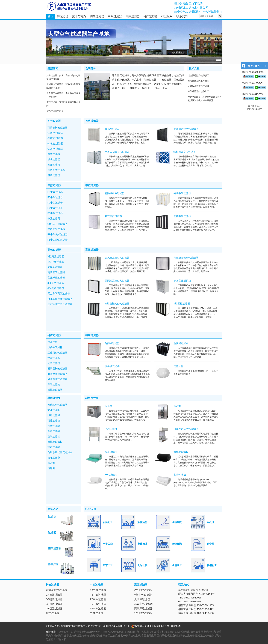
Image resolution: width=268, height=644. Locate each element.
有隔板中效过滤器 (115, 193)
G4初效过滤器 (55, 133)
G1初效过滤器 (55, 149)
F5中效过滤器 (55, 213)
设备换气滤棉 (55, 347)
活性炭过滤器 (55, 390)
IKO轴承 (144, 632)
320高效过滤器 (56, 283)
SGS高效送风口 (182, 281)
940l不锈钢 (101, 632)
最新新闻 (53, 69)
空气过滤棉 (54, 436)
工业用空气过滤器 (57, 353)
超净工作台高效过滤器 (60, 299)
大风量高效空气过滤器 (117, 258)
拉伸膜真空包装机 (131, 636)
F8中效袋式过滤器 (58, 240)
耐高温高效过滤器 (57, 379)
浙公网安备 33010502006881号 (150, 626)
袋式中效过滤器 (182, 193)
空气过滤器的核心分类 (198, 91)
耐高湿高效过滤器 (57, 374)
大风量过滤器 (55, 267)
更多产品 (53, 509)
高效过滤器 (133, 16)
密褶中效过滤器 (182, 216)
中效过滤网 (54, 218)
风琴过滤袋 (54, 384)
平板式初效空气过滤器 (117, 152)
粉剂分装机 (60, 636)
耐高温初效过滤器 (57, 369)
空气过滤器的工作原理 (198, 81)
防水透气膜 (184, 632)
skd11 (153, 632)
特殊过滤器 (151, 16)
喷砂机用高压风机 (167, 632)
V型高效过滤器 (56, 256)
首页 (51, 16)
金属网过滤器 (112, 129)
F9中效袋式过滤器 (58, 234)
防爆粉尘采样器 (186, 636)
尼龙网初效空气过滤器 (186, 129)
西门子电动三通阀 (167, 636)
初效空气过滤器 (56, 170)
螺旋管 (91, 632)
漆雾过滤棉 (54, 447)
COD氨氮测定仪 (117, 632)
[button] (218, 60)
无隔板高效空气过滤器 (198, 86)
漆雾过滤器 (54, 358)
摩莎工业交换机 (111, 636)
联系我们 (182, 16)
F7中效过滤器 (55, 203)
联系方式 (184, 585)
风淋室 (51, 463)
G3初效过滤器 (55, 138)
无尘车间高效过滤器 (59, 293)
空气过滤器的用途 (55, 111)
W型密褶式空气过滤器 (117, 304)
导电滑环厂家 (208, 632)
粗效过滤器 (54, 175)
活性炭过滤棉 (55, 442)
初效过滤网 (54, 165)
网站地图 (176, 626)
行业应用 (167, 16)
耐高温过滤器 (112, 343)
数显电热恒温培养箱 (78, 636)
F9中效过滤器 (55, 192)
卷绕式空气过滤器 (57, 405)
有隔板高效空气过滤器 (186, 258)
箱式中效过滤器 (113, 216)
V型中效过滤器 (56, 262)
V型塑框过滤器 (182, 304)
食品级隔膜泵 (149, 636)
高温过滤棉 (54, 431)
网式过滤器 (54, 154)
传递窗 (51, 468)
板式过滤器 (54, 159)
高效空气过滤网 (56, 272)
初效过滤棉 (54, 426)
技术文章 (194, 69)
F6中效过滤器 (55, 208)
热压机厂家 (133, 632)
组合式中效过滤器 (57, 224)
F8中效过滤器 (55, 197)
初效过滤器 (97, 16)
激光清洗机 (96, 636)
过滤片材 (52, 342)
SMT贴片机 (60, 639)
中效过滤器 (115, 16)
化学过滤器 (54, 363)
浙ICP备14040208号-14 (116, 626)
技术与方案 (79, 16)
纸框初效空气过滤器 (185, 152)
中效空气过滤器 (56, 229)
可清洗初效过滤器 (57, 128)
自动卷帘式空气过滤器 (60, 452)
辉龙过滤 (63, 16)
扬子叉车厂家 (66, 632)
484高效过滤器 (56, 288)
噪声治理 (195, 632)
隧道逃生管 (202, 636)
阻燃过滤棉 (54, 415)
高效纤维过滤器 (56, 278)
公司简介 (91, 69)
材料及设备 (54, 398)
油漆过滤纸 (54, 410)
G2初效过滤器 (55, 143)
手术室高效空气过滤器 (60, 304)
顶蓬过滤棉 (54, 421)
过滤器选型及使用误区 (198, 76)
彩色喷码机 (80, 632)
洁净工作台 (54, 458)
